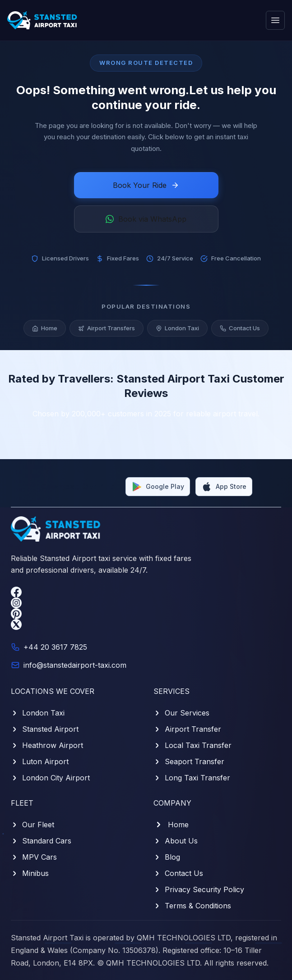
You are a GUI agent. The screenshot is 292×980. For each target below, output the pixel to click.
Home (45, 329)
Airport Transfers (107, 329)
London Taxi (177, 329)
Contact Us (240, 329)
